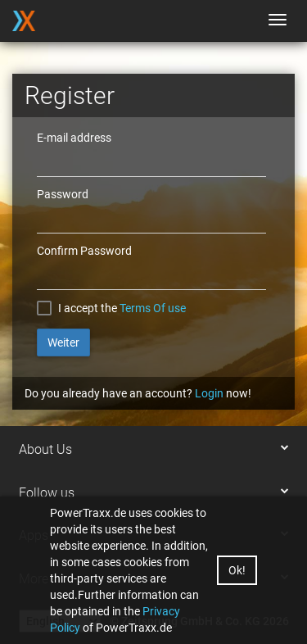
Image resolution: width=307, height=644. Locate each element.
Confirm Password (84, 251)
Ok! (237, 570)
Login (209, 393)
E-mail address (74, 138)
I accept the (88, 308)
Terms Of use (153, 308)
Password (63, 194)
